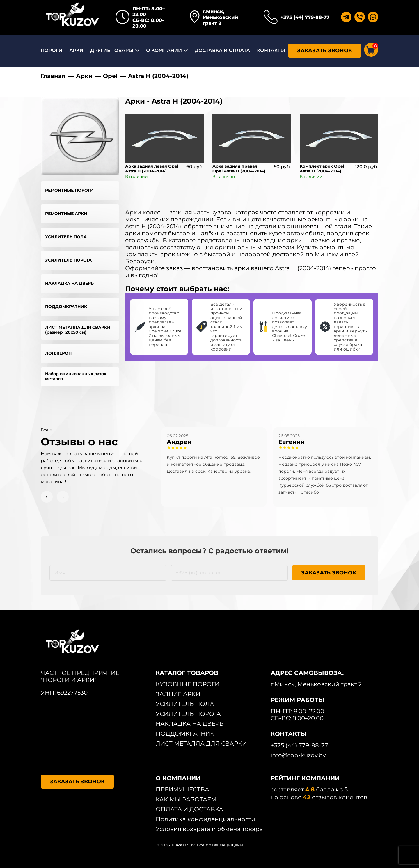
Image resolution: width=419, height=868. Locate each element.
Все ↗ (46, 430)
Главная (53, 76)
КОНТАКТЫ (271, 50)
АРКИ (76, 50)
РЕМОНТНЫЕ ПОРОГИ (69, 190)
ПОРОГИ (52, 50)
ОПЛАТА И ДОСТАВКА (189, 809)
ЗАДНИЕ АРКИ (178, 694)
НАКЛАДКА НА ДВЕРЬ (69, 283)
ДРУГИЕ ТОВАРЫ (112, 50)
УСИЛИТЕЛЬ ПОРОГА (68, 260)
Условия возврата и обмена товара (209, 829)
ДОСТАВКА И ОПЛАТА (222, 50)
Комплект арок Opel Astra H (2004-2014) (322, 169)
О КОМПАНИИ (164, 50)
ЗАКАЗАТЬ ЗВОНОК (325, 51)
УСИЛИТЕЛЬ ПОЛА (66, 237)
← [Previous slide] (47, 497)
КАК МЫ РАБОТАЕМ (186, 799)
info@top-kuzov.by (298, 755)
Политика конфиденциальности (205, 819)
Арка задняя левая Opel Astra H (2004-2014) (152, 169)
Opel (110, 76)
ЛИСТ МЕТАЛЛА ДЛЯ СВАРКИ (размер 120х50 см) (78, 330)
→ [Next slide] (63, 497)
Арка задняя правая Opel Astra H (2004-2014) (239, 169)
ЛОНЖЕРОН (58, 353)
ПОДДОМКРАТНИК (66, 307)
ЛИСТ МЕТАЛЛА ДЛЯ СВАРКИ (201, 744)
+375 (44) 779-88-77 (305, 17)
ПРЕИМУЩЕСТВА (182, 789)
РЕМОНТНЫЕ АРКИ (66, 214)
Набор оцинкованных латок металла (76, 376)
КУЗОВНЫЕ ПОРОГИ (188, 684)
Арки (84, 76)
